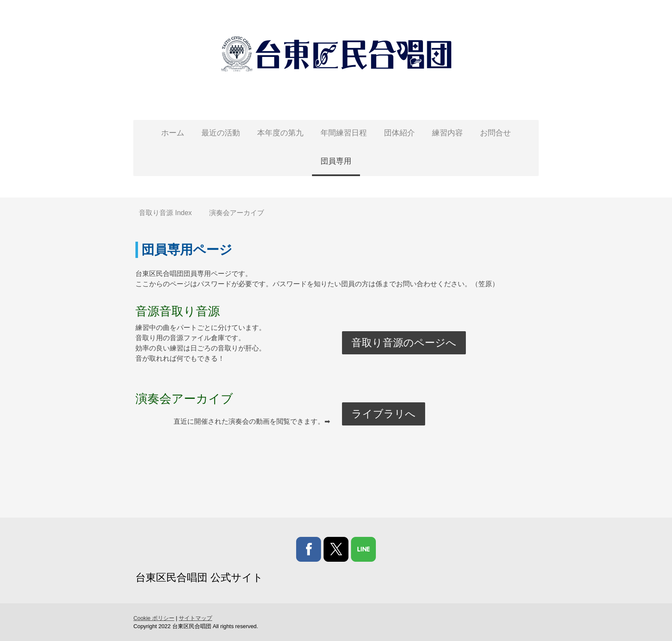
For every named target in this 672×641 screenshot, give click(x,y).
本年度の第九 (280, 133)
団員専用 (336, 161)
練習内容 (447, 133)
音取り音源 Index (165, 213)
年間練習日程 (344, 133)
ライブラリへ (384, 414)
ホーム (173, 133)
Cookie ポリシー (151, 618)
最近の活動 (221, 133)
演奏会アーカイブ (237, 213)
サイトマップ (192, 618)
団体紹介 (399, 133)
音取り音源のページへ (404, 343)
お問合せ (495, 133)
